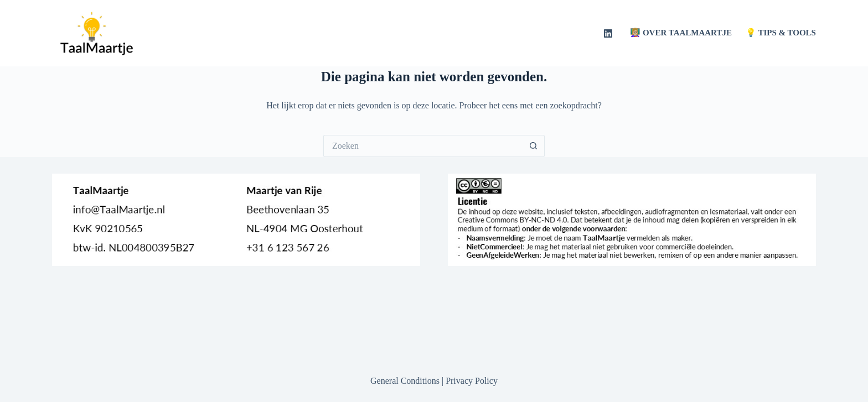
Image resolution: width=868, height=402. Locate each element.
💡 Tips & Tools (781, 33)
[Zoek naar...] (423, 146)
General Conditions (405, 381)
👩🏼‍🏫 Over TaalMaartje (681, 33)
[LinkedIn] (608, 33)
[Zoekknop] (534, 146)
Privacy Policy (472, 381)
